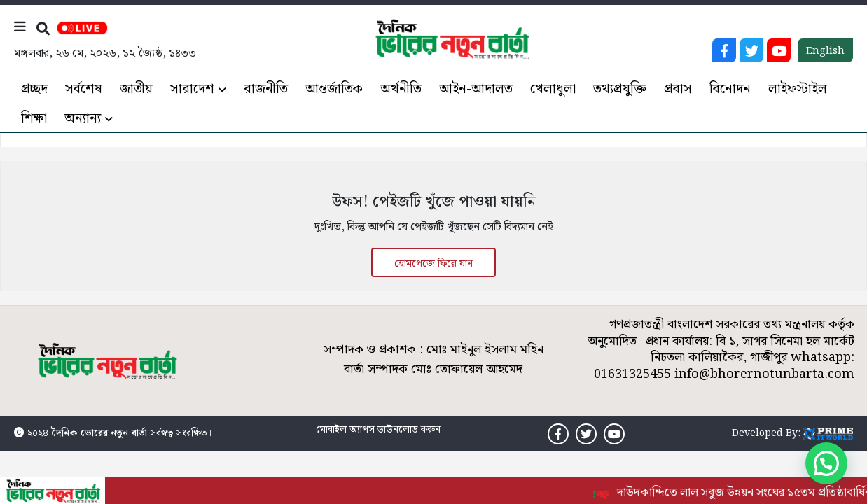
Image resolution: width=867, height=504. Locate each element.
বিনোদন (730, 89)
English (825, 51)
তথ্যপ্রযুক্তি (620, 89)
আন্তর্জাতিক (334, 89)
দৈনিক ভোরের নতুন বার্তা (99, 433)
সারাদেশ (192, 89)
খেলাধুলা (553, 89)
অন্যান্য (83, 119)
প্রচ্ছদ (34, 89)
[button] (826, 463)
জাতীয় (136, 89)
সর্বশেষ (84, 89)
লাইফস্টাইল (798, 89)
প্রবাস (678, 89)
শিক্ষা (34, 119)
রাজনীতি (266, 89)
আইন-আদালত (476, 89)
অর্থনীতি (401, 89)
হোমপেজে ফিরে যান (433, 264)
